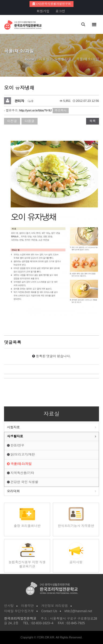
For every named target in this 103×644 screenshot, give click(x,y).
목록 (93, 121)
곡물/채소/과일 (19, 464)
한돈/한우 (16, 445)
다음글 (30, 121)
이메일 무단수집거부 (19, 611)
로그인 (60, 11)
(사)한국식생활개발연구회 (51, 4)
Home (30, 59)
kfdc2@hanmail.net (78, 611)
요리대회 (13, 491)
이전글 (12, 121)
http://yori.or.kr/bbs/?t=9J (36, 110)
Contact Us (49, 611)
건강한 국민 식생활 (23, 482)
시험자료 (13, 427)
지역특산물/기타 (21, 473)
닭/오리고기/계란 (21, 455)
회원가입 (43, 11)
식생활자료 (15, 436)
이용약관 (27, 606)
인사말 (9, 606)
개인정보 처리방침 (55, 606)
